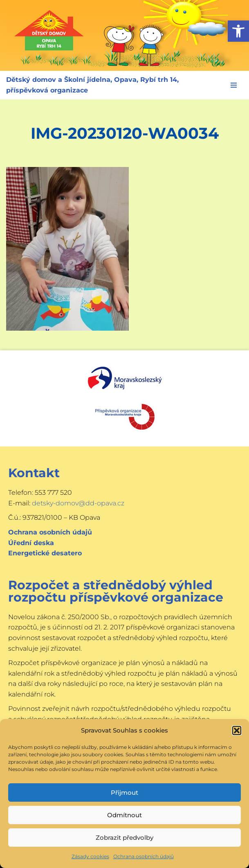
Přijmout (124, 792)
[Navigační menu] (234, 85)
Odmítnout (124, 815)
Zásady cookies (90, 856)
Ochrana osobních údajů (144, 856)
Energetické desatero (45, 553)
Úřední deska (31, 543)
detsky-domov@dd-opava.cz (78, 503)
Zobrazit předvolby (124, 838)
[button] (238, 31)
